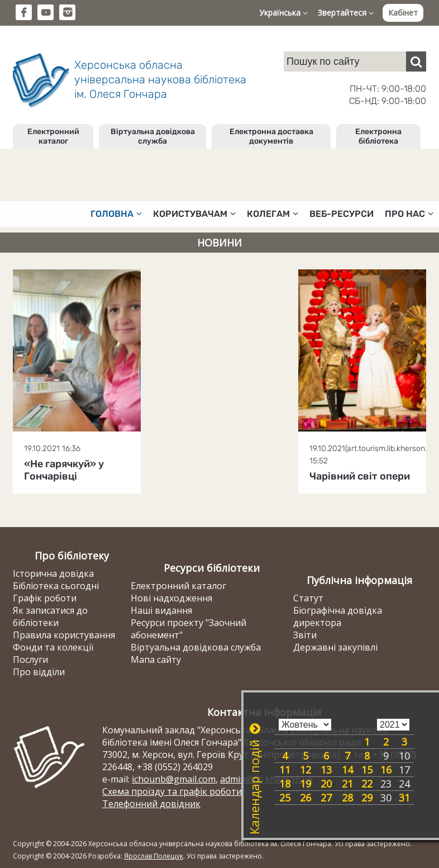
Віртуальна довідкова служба (153, 136)
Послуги (30, 660)
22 (367, 784)
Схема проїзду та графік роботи (172, 791)
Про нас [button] (409, 214)
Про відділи (39, 672)
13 (326, 770)
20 (326, 784)
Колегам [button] (273, 214)
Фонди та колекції (53, 647)
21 (347, 784)
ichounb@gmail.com (174, 779)
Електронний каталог (53, 136)
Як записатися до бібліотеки (50, 616)
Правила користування (64, 635)
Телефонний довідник (151, 804)
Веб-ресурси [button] (342, 214)
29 (367, 798)
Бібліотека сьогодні (56, 586)
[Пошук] (416, 61)
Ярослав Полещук (154, 856)
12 (306, 770)
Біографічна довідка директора (338, 616)
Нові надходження (171, 598)
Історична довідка (53, 573)
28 (347, 798)
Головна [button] (116, 214)
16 (386, 770)
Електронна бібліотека (378, 136)
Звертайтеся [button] (346, 13)
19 (306, 784)
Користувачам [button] (194, 214)
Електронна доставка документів (271, 136)
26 (306, 798)
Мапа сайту (156, 660)
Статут (308, 598)
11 (285, 770)
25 (285, 798)
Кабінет (403, 13)
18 (285, 784)
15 (367, 770)
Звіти (305, 635)
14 (347, 770)
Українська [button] (283, 13)
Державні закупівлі (335, 647)
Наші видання (161, 610)
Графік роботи (45, 598)
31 (404, 798)
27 (326, 798)
